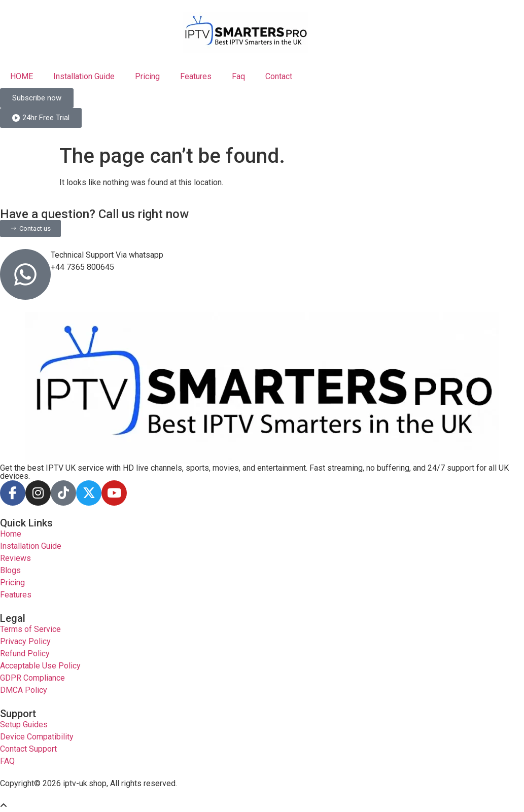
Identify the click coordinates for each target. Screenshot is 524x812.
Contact (279, 76)
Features (196, 76)
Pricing (147, 76)
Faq (238, 76)
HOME (22, 76)
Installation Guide (84, 76)
